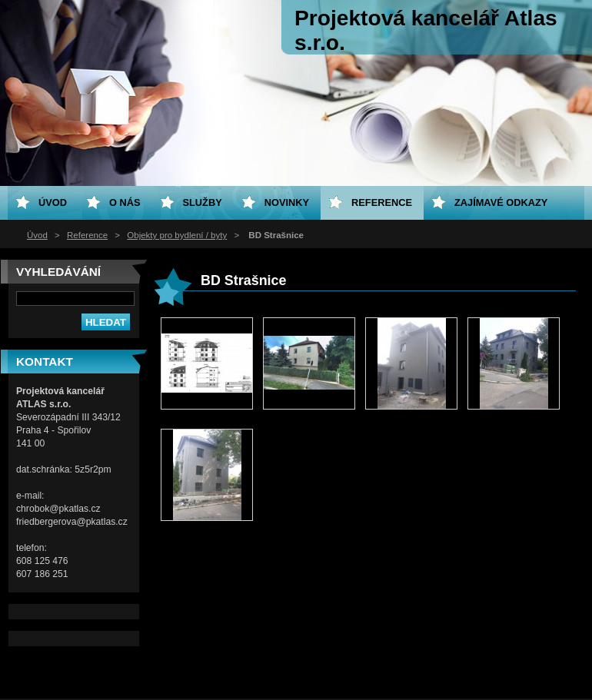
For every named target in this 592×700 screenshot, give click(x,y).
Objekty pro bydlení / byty (177, 235)
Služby (203, 202)
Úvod (37, 235)
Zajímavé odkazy (501, 202)
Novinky (287, 202)
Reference (87, 235)
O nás (125, 202)
